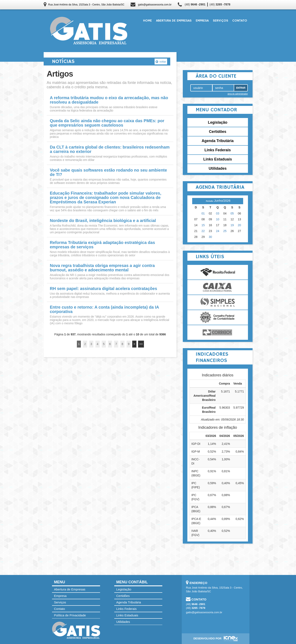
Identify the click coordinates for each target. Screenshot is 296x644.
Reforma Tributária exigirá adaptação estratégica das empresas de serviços (103, 245)
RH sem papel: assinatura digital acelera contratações (104, 289)
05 (232, 213)
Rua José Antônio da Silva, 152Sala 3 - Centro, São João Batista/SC (86, 5)
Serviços (220, 21)
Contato (240, 21)
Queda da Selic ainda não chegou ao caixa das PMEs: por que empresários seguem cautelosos (107, 123)
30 (210, 237)
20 (239, 225)
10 (218, 219)
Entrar (241, 88)
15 (203, 225)
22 (203, 231)
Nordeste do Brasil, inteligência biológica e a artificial (103, 221)
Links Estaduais (218, 159)
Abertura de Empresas (174, 21)
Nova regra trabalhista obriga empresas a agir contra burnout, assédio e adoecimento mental (102, 268)
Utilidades (218, 168)
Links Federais (218, 150)
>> (141, 344)
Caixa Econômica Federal (218, 287)
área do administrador (238, 94)
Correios (218, 332)
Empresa (202, 21)
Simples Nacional (218, 302)
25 (225, 231)
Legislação (218, 122)
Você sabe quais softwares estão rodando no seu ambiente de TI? (109, 172)
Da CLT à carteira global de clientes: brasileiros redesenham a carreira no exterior (110, 149)
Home (147, 21)
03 (218, 213)
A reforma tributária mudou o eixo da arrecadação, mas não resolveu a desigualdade (109, 100)
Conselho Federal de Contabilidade (218, 317)
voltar (161, 62)
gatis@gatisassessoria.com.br (155, 5)
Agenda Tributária (218, 141)
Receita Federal (218, 272)
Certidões (218, 132)
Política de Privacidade (70, 615)
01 (203, 213)
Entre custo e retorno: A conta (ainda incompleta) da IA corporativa (104, 309)
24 (218, 231)
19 (232, 225)
